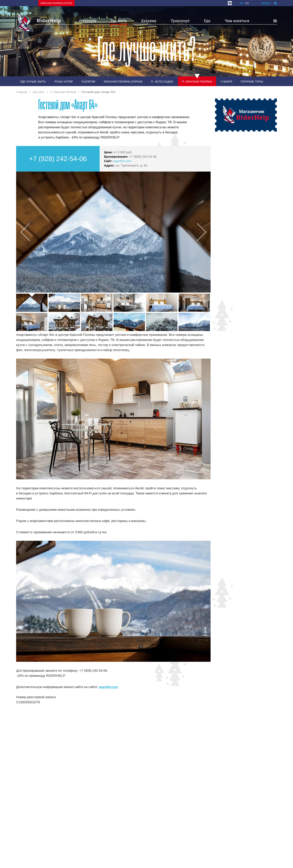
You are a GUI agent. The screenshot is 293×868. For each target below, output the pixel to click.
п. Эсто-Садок (162, 82)
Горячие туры (252, 82)
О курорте (88, 21)
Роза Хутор (64, 82)
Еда (207, 21)
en (247, 3)
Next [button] (202, 232)
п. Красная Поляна (197, 82)
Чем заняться (237, 21)
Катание (149, 21)
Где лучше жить (33, 82)
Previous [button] (25, 232)
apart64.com (122, 161)
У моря (226, 82)
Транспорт (180, 21)
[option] (113, 232)
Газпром (88, 82)
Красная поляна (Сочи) (56, 3)
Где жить (119, 21)
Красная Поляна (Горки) (123, 82)
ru (242, 3)
